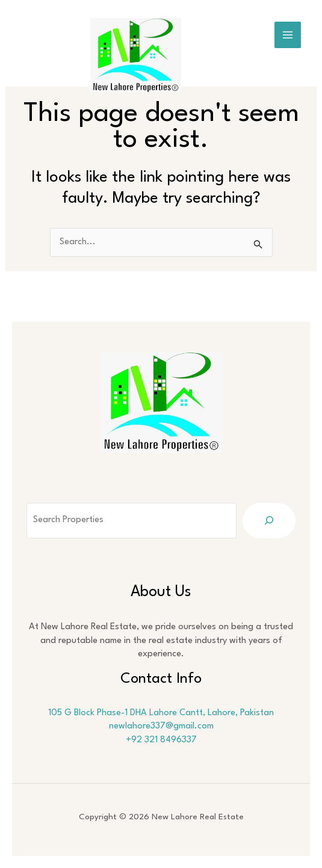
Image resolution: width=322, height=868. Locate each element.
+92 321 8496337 (161, 740)
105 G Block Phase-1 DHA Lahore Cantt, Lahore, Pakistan (161, 713)
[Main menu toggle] (288, 35)
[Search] (269, 521)
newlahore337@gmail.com (161, 726)
